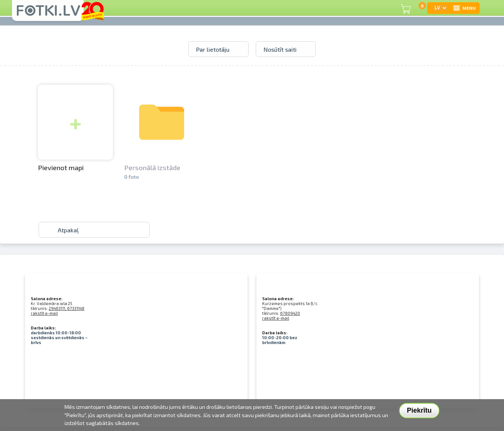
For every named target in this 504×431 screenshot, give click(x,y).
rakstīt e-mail (44, 313)
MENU (464, 8)
